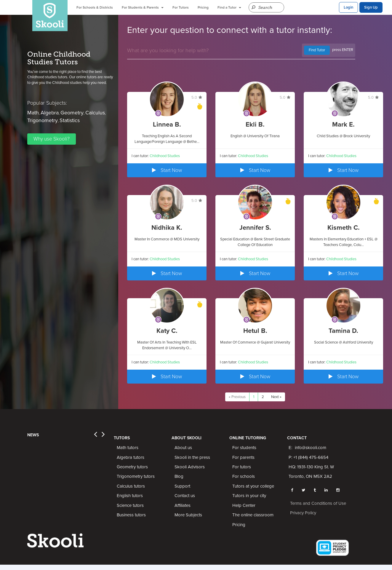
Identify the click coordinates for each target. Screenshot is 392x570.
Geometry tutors (132, 467)
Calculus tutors (131, 486)
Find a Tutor (229, 7)
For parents (243, 457)
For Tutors (181, 7)
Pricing (203, 7)
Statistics (70, 120)
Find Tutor (317, 50)
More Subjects (188, 515)
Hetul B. (255, 331)
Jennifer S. (255, 228)
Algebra (50, 113)
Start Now (167, 170)
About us (183, 448)
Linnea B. (167, 124)
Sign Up (371, 7)
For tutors (242, 467)
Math (33, 113)
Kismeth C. (344, 228)
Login (348, 7)
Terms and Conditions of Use (318, 503)
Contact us (185, 496)
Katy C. (167, 331)
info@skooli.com (311, 448)
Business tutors (131, 515)
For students (244, 448)
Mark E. (343, 124)
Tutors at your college (253, 486)
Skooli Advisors (190, 467)
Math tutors (128, 448)
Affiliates (183, 505)
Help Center (244, 505)
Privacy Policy (303, 513)
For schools (244, 476)
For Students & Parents (143, 7)
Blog (179, 476)
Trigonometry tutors (136, 476)
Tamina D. (343, 331)
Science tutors (130, 505)
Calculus (95, 113)
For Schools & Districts (95, 7)
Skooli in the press (192, 457)
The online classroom (253, 515)
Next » (276, 397)
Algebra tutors (131, 457)
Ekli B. (255, 124)
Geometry (72, 113)
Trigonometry (43, 120)
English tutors (130, 496)
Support (182, 486)
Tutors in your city (249, 496)
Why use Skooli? (52, 139)
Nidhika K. (167, 228)
